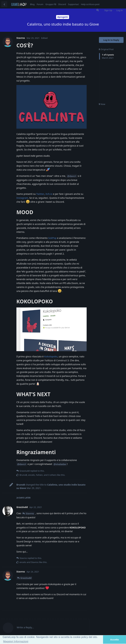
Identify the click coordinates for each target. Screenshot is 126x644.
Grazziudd (26, 578)
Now (102, 104)
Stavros (30, 513)
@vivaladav (60, 464)
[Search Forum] (98, 10)
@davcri (72, 176)
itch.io (49, 194)
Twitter (40, 194)
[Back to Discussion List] (4, 4)
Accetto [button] (115, 640)
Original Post (106, 49)
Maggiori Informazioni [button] (16, 641)
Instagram (22, 198)
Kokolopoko (51, 356)
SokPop (52, 238)
